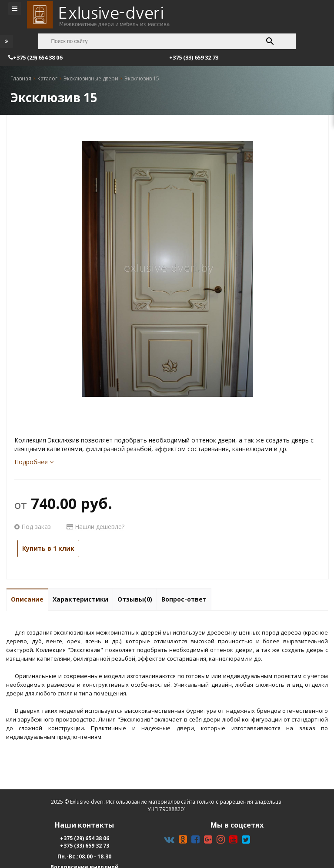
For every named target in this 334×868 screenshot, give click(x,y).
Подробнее (34, 462)
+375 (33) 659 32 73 (85, 846)
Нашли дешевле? (95, 527)
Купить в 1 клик (48, 548)
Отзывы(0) (135, 599)
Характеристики (80, 599)
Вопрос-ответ (184, 599)
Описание (27, 599)
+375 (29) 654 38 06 (85, 838)
